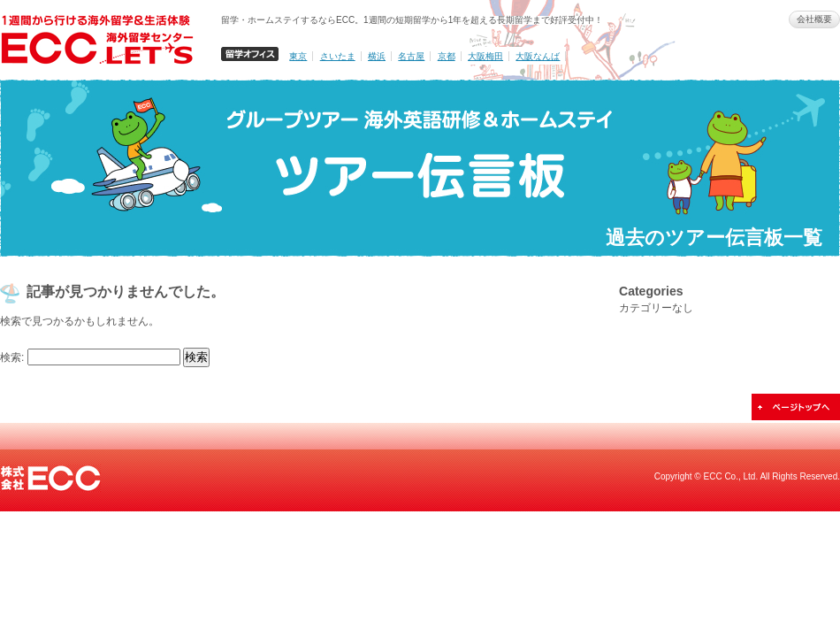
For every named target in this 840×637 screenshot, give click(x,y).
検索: (12, 357)
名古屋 (411, 56)
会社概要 (814, 19)
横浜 (377, 56)
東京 (298, 56)
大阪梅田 (485, 56)
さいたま (338, 56)
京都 (447, 56)
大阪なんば (538, 56)
